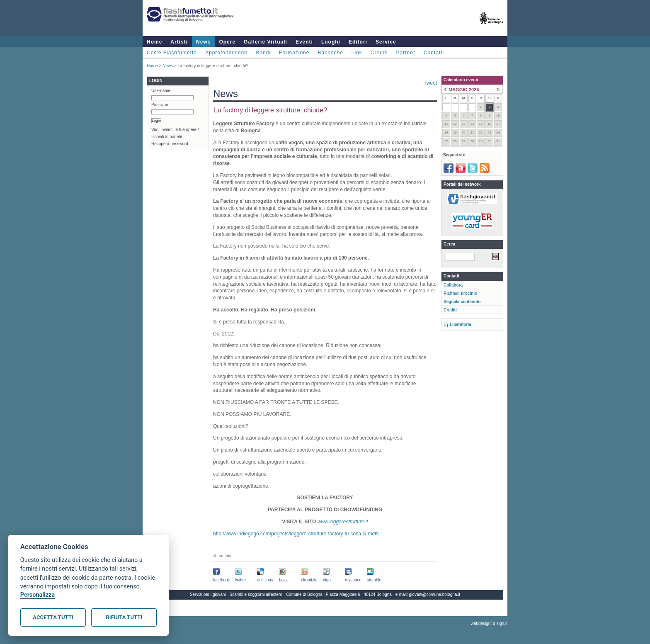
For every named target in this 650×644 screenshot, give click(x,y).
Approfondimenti (226, 53)
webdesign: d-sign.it (489, 623)
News (203, 42)
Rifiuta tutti (124, 617)
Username (161, 91)
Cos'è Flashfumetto (172, 53)
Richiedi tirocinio (460, 293)
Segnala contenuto (462, 302)
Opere (227, 42)
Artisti (179, 42)
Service (386, 42)
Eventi (304, 42)
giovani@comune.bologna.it (435, 594)
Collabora (453, 285)
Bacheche (330, 53)
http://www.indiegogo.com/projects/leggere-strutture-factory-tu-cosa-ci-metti (296, 534)
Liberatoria (461, 324)
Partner (406, 53)
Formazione (294, 53)
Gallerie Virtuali (266, 42)
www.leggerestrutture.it (343, 522)
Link (357, 53)
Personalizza (38, 595)
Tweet (430, 83)
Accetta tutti (53, 617)
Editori (358, 42)
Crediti (379, 53)
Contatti (434, 53)
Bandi (263, 53)
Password (160, 105)
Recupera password (170, 144)
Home (154, 42)
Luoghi (331, 42)
